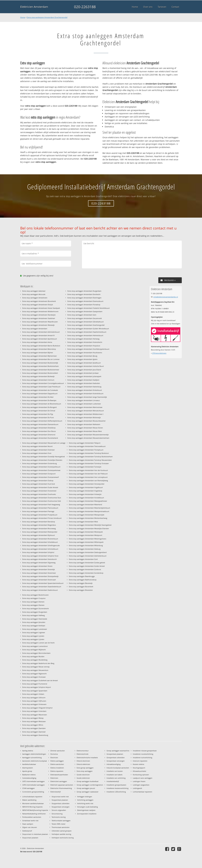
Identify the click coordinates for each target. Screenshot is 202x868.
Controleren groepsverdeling (33, 792)
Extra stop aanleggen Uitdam (33, 694)
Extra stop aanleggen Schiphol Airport (37, 687)
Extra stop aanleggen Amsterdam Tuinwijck (85, 467)
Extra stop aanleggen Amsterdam (35, 329)
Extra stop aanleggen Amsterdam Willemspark (86, 542)
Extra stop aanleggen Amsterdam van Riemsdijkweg (88, 481)
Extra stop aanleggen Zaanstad (34, 732)
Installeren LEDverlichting (116, 792)
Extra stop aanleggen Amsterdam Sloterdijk (39, 569)
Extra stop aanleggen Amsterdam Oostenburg (40, 463)
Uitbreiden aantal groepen (62, 831)
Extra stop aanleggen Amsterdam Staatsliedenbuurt (42, 587)
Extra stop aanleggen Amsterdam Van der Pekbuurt (88, 474)
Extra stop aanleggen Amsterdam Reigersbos (39, 525)
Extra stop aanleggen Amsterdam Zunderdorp (86, 573)
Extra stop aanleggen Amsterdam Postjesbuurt (40, 515)
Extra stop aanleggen (85, 771)
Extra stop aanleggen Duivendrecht (36, 608)
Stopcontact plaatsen (30, 838)
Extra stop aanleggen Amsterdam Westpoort (86, 535)
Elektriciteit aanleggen (59, 781)
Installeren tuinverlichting (142, 758)
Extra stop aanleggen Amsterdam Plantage (38, 511)
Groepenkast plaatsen (115, 754)
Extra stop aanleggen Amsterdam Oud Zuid (39, 484)
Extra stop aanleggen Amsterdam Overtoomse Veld (42, 501)
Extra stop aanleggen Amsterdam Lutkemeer (84, 404)
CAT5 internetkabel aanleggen (33, 781)
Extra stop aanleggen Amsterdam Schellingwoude (41, 545)
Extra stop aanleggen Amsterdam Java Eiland (84, 370)
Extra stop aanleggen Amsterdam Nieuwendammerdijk (88, 435)
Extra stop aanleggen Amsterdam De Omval (39, 411)
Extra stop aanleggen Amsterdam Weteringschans (88, 539)
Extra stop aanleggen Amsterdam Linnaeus (84, 400)
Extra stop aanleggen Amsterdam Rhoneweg (39, 528)
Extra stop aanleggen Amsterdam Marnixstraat (85, 407)
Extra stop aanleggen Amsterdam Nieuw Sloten (85, 428)
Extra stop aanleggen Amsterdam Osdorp (38, 481)
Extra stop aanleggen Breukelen (81, 590)
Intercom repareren (140, 761)
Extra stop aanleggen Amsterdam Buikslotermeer (41, 370)
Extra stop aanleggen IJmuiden (34, 622)
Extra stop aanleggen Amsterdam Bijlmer (38, 353)
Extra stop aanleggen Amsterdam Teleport (85, 443)
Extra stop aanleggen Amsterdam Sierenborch (40, 559)
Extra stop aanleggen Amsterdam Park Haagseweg (41, 504)
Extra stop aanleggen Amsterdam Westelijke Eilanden (89, 528)
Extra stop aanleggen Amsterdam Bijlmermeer (40, 356)
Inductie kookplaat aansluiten (118, 768)
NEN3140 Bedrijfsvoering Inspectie (35, 810)
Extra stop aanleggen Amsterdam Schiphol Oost (40, 556)
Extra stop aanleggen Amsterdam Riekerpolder (40, 532)
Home (23, 17)
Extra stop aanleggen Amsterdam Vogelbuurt (86, 487)
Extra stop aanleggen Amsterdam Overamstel (39, 491)
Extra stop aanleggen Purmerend (35, 684)
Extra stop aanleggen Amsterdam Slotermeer (39, 573)
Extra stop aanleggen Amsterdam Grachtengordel (47, 17)
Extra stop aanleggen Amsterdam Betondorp (39, 349)
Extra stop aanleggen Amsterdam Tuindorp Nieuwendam (90, 460)
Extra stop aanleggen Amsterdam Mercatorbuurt (86, 411)
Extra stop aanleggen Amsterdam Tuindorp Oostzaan (89, 463)
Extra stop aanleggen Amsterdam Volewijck (85, 494)
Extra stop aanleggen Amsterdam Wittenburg (86, 545)
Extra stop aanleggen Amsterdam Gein (82, 315)
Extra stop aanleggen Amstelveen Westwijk (38, 325)
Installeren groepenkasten (116, 785)
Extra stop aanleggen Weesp (33, 718)
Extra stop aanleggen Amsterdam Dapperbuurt (40, 393)
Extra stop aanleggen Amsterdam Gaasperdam (85, 311)
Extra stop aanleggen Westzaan (34, 721)
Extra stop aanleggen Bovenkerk (81, 587)
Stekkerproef (27, 831)
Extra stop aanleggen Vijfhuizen (34, 701)
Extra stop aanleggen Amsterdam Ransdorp (39, 522)
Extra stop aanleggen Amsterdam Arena (37, 342)
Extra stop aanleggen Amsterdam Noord (37, 446)
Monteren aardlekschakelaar (33, 803)
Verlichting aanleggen (85, 800)
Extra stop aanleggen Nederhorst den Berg (38, 663)
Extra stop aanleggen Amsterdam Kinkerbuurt (85, 390)
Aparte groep (27, 771)
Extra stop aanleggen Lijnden (33, 636)
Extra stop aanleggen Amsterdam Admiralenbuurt (41, 332)
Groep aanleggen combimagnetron (90, 785)
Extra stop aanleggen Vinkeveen (34, 704)
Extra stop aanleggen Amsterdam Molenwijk (84, 417)
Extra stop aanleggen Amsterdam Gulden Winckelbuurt (88, 329)
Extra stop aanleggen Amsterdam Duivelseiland (40, 438)
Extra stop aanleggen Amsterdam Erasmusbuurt (85, 301)
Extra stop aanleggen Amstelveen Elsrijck (38, 305)
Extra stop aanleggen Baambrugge (82, 576)
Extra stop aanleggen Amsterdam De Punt (38, 417)
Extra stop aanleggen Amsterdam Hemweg (83, 339)
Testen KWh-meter (58, 824)
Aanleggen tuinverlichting (32, 758)
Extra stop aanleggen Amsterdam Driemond (39, 435)
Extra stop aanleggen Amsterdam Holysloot (84, 346)
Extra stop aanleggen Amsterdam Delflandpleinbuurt (42, 421)
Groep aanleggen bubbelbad (88, 781)
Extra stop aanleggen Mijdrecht (34, 650)
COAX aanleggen (29, 788)
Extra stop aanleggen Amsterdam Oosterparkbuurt (41, 467)
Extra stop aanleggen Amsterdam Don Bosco (39, 431)
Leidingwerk (137, 788)
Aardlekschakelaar (29, 764)
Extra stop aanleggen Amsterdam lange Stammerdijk (87, 397)
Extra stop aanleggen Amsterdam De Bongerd (39, 407)
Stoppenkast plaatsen (60, 800)
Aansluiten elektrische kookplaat (35, 761)
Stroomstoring (57, 814)
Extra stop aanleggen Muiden (33, 656)
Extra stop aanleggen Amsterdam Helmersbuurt (85, 335)
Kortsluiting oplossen (141, 775)
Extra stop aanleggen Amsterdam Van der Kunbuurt (88, 470)
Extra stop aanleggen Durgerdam (35, 612)
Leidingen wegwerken (141, 785)
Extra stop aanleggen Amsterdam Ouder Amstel (40, 487)
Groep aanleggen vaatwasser (88, 792)
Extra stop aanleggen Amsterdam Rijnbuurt (39, 535)
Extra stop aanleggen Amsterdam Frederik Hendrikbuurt (89, 308)
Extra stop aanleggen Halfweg (33, 615)
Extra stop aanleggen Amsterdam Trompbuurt (86, 450)
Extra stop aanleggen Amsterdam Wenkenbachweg (88, 518)
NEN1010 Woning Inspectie (32, 807)
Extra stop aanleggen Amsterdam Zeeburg (85, 549)
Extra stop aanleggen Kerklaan (34, 626)
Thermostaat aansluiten (61, 827)
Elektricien (54, 778)
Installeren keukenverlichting (117, 788)
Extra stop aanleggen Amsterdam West (83, 522)
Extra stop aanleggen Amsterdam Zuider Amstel (87, 566)
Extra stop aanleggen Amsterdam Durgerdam (84, 291)
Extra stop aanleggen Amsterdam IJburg (82, 356)
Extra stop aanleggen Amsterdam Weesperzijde (87, 515)
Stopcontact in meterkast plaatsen (35, 834)
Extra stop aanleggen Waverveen (35, 715)
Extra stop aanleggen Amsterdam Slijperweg (39, 563)
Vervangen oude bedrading (87, 807)
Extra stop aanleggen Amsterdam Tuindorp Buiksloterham (91, 457)
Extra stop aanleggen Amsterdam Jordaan (83, 373)
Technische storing (59, 817)
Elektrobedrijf (56, 792)
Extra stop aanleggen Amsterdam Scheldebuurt (40, 542)
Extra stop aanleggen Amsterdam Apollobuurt (40, 339)
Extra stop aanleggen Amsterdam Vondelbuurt (86, 498)
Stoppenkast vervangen (61, 807)
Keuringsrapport (139, 768)
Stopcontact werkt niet (60, 797)
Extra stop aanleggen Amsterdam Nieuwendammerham (88, 438)
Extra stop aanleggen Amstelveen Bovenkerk (39, 301)
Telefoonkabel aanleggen (61, 821)
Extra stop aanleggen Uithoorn (34, 698)
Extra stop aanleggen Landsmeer (35, 629)
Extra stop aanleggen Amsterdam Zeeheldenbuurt (88, 556)
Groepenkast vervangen (116, 761)
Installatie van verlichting (116, 778)
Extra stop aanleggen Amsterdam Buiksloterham (40, 366)
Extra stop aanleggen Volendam (34, 711)
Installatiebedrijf (113, 781)
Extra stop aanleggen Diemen (33, 602)
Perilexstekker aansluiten (32, 817)
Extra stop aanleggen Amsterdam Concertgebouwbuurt (43, 383)
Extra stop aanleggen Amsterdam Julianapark (84, 376)
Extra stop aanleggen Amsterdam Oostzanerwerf (41, 477)
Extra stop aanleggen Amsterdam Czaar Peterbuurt (41, 387)
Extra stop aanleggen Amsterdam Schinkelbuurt (40, 549)
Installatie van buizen (115, 771)
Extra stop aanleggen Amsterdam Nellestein (84, 424)
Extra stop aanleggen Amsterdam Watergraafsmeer (88, 501)
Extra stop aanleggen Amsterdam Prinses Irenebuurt (42, 518)
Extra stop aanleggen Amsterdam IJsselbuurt (84, 363)
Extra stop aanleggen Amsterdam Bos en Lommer (41, 359)
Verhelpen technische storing (63, 838)
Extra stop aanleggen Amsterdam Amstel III (38, 335)
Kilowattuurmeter (139, 771)
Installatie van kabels (114, 775)
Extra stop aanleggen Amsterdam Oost (37, 453)
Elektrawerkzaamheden (59, 775)
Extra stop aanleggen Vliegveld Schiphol (37, 708)
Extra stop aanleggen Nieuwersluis (35, 670)
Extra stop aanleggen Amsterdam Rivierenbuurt (40, 539)
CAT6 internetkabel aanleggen (33, 785)
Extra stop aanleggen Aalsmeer (34, 291)
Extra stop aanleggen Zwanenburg (35, 735)
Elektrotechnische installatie (87, 758)
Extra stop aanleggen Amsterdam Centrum (38, 380)
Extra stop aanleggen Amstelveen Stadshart (39, 318)
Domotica (54, 754)
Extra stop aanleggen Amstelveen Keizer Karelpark (41, 308)
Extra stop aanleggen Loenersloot (35, 646)
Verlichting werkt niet (85, 803)
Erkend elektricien (83, 764)
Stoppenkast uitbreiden (61, 803)
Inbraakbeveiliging (114, 764)
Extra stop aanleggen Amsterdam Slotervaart (39, 580)
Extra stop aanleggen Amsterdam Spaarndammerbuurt (43, 583)
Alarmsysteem (28, 768)
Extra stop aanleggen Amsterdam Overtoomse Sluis (42, 498)
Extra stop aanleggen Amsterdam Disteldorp (39, 428)
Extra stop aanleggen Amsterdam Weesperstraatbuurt (89, 511)
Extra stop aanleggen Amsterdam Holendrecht (85, 342)
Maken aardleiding (29, 800)
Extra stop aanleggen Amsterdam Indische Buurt (86, 366)
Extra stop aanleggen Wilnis (33, 725)
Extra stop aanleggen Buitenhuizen (35, 595)
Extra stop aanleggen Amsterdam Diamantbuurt (40, 424)
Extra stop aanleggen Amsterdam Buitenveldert (40, 373)
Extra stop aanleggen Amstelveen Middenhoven (40, 311)
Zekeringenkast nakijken (86, 810)
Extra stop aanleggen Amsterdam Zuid (83, 559)
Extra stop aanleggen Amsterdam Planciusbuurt (40, 508)
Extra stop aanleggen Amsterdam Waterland (85, 504)
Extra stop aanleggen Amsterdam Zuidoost (85, 569)
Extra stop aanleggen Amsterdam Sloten (37, 566)
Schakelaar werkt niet (30, 821)
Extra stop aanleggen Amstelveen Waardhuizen (40, 322)
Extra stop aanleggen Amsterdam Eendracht (84, 294)
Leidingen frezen (139, 781)
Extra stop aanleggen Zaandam (34, 728)
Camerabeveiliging (29, 778)
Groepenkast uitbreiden (116, 758)
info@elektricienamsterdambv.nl (166, 297)
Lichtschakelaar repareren (142, 792)
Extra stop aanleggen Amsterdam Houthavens (85, 353)
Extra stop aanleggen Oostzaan (34, 677)
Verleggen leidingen (85, 797)
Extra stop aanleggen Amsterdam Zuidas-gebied (87, 563)
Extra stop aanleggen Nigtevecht (34, 674)
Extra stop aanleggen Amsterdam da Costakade (40, 390)
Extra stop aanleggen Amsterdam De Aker (38, 397)
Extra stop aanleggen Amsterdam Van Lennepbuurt (88, 477)
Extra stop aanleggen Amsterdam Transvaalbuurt (87, 446)
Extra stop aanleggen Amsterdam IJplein (82, 359)
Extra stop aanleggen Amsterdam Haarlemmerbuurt (87, 332)
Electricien (54, 758)
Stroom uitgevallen (59, 810)
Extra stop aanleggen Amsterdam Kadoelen (84, 383)
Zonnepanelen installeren (87, 814)
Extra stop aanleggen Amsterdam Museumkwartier (86, 421)
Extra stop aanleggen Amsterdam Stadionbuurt (40, 590)
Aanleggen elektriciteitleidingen (34, 754)
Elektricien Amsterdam (34, 7)
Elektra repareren (57, 771)
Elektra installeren (57, 768)
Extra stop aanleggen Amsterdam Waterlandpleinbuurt (89, 508)
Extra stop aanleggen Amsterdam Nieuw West (85, 431)
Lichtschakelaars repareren (32, 797)
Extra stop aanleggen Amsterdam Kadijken (83, 380)
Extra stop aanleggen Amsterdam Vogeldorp (86, 491)
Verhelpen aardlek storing (61, 834)
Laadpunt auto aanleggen (143, 778)
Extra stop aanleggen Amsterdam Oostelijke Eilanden (42, 460)
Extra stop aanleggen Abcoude (34, 294)
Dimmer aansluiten (58, 751)
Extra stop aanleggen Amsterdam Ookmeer (38, 450)
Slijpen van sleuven (30, 827)
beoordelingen (159, 353)
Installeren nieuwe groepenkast (145, 751)
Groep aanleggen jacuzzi (86, 788)
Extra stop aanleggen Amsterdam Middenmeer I (85, 414)
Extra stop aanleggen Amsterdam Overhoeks (39, 494)
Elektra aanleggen (57, 761)
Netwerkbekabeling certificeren (34, 814)
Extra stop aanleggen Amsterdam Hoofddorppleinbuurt (88, 349)
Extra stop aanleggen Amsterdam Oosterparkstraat (41, 470)
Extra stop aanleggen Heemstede (35, 619)
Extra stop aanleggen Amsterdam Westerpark (86, 532)
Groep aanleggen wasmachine (118, 751)
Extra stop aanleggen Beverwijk (81, 583)
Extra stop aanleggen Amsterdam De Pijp (38, 414)
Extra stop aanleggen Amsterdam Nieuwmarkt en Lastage (44, 443)
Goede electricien (83, 775)
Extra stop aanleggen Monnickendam (36, 653)
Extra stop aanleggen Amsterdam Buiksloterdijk (40, 363)
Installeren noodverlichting (143, 754)
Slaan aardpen (28, 824)
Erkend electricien (83, 761)
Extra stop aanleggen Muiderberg (35, 660)
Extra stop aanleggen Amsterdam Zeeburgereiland (88, 552)
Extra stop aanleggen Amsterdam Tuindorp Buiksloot (89, 453)
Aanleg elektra (28, 751)
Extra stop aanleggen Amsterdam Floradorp (84, 305)
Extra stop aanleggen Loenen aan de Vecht (38, 643)
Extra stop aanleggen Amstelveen (35, 298)
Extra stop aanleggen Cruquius (34, 598)
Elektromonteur (83, 751)
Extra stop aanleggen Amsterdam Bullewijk (38, 376)
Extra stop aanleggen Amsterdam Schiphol (38, 552)
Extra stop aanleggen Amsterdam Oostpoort (39, 474)
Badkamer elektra (29, 775)
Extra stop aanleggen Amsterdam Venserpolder (87, 484)
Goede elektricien (83, 778)
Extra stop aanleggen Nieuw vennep (36, 667)
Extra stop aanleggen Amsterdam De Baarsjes (39, 400)
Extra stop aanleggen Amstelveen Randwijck (39, 315)
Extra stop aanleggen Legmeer (34, 632)
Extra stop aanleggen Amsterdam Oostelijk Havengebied (44, 457)
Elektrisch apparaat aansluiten (62, 785)
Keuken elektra (138, 764)
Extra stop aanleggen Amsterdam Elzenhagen (84, 298)
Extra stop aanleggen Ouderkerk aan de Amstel (40, 680)
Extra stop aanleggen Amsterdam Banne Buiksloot (41, 346)
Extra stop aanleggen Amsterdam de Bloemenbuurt (42, 404)
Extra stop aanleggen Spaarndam (35, 691)
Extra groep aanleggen (85, 768)
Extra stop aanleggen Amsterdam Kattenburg (84, 387)
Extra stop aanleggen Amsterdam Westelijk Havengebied (90, 525)
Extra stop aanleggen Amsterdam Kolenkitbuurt (85, 393)
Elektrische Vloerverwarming (61, 788)
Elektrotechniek (83, 754)
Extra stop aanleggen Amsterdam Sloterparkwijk (40, 576)
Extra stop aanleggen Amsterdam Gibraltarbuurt (86, 322)
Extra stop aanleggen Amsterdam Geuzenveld (85, 318)
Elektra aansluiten (57, 764)
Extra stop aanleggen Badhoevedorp (83, 580)
